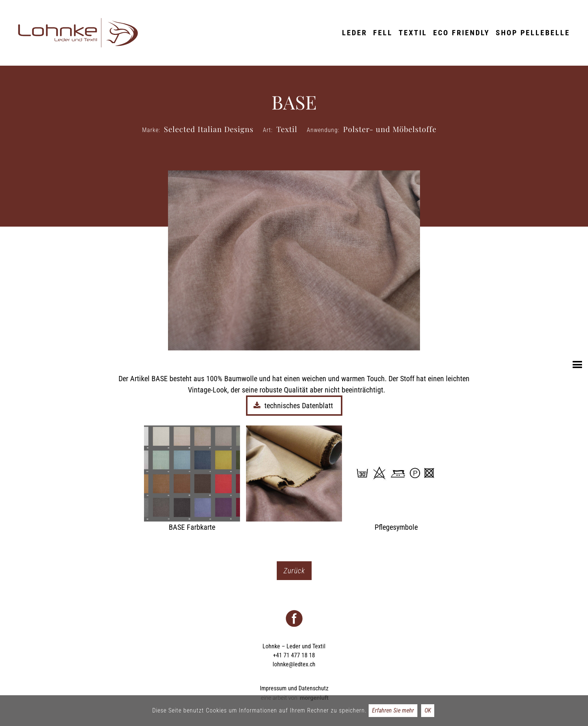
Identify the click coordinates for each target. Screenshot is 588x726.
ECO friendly (461, 33)
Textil (413, 33)
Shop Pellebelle (533, 33)
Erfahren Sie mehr (393, 710)
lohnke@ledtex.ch (294, 664)
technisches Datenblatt (294, 406)
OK (428, 710)
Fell (383, 33)
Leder (355, 33)
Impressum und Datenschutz (294, 688)
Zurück (294, 571)
